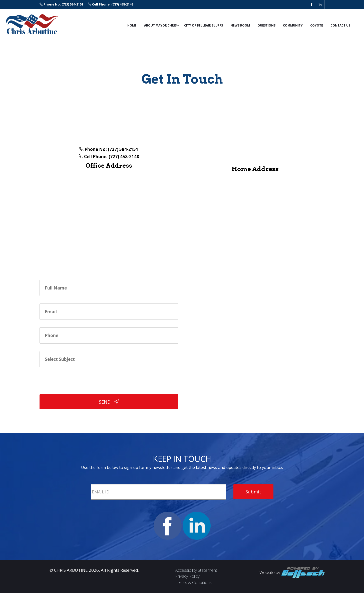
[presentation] (78, 385)
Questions (266, 25)
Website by (292, 572)
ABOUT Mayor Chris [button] (160, 25)
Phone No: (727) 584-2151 (61, 4)
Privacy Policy (187, 576)
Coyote (317, 25)
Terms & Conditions (193, 582)
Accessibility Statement (196, 570)
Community (293, 25)
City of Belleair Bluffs (204, 25)
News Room (240, 25)
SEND (109, 402)
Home (132, 25)
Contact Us (340, 25)
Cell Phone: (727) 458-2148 (111, 4)
